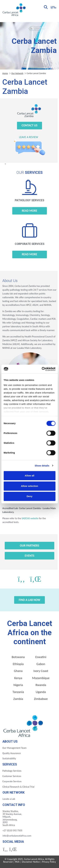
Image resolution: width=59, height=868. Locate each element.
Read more (30, 211)
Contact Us (29, 125)
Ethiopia (18, 664)
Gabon (41, 664)
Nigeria (18, 685)
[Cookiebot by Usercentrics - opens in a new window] (42, 369)
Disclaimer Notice (31, 862)
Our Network (17, 73)
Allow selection (29, 486)
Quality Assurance (12, 753)
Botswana (18, 657)
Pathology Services (12, 771)
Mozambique (41, 678)
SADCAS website (30, 518)
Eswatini (41, 657)
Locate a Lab (9, 799)
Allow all (29, 476)
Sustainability (9, 758)
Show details (42, 466)
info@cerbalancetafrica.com (17, 836)
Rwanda (41, 685)
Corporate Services (12, 781)
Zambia (18, 699)
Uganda (41, 692)
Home (5, 73)
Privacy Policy (49, 862)
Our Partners (29, 546)
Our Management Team (14, 748)
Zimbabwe (41, 699)
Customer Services (12, 776)
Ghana (18, 671)
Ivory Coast (41, 671)
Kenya (18, 678)
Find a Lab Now (29, 600)
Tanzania (18, 692)
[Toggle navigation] (53, 7)
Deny (29, 496)
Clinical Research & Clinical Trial (18, 787)
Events (29, 556)
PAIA (17, 862)
